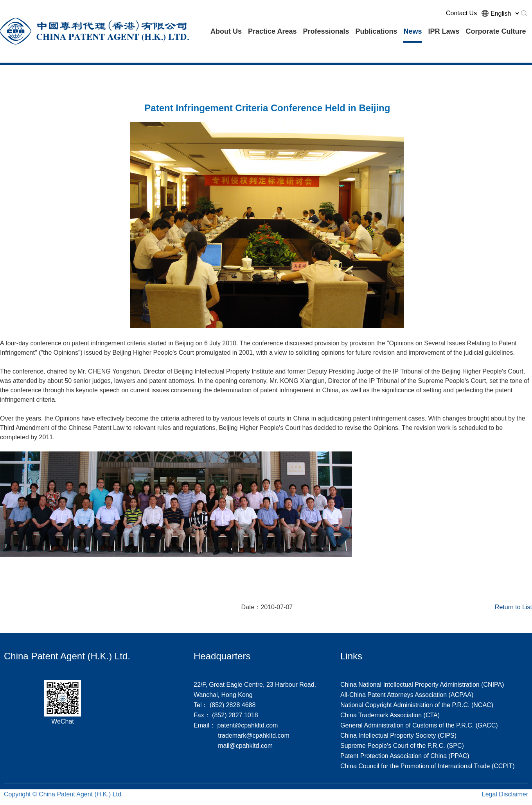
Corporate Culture (496, 31)
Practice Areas (272, 31)
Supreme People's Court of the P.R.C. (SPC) (402, 746)
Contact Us (461, 13)
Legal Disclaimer (505, 794)
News (412, 31)
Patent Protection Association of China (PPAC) (405, 756)
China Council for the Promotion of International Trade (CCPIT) (428, 766)
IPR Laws (444, 31)
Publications (376, 31)
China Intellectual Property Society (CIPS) (398, 736)
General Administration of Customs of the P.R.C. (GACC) (419, 725)
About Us (226, 31)
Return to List (513, 607)
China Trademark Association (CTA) (390, 715)
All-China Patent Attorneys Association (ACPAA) (407, 695)
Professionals (326, 31)
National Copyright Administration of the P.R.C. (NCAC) (417, 705)
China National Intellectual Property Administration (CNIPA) (422, 685)
